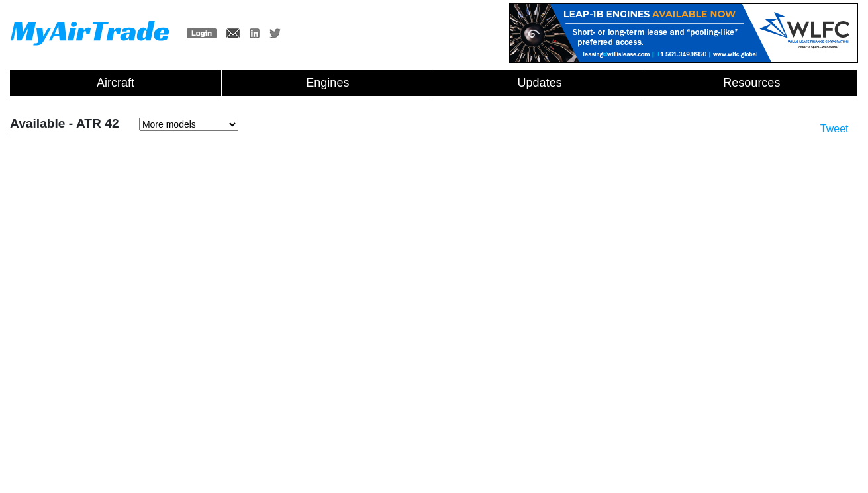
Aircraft (116, 83)
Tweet (835, 129)
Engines (327, 83)
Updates (540, 83)
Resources (751, 83)
